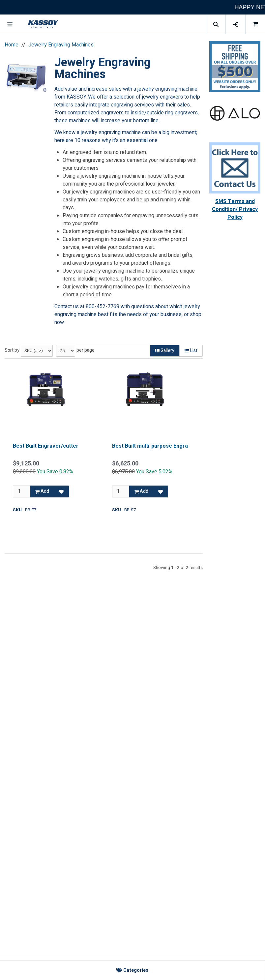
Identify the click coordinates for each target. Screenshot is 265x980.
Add (42, 491)
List (191, 351)
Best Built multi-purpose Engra (150, 446)
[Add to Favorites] (61, 491)
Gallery (165, 351)
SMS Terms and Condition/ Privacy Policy (235, 209)
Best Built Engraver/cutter (46, 446)
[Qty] (22, 491)
